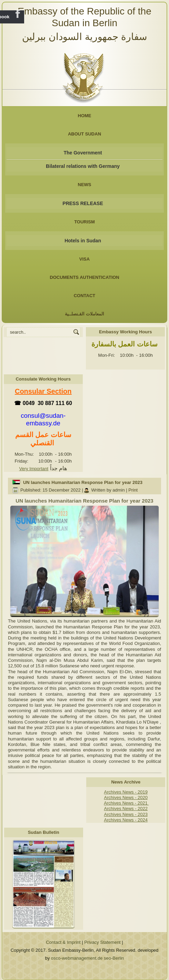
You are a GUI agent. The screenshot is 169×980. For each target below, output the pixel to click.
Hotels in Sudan (83, 241)
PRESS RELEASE (83, 203)
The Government (83, 153)
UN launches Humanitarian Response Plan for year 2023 (83, 482)
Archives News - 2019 (126, 792)
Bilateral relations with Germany (83, 166)
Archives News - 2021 (126, 803)
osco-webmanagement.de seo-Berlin (88, 958)
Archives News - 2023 (126, 814)
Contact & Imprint (63, 942)
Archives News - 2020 (126, 797)
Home (85, 116)
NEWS (85, 185)
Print (133, 490)
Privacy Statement (102, 942)
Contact (85, 296)
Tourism (84, 222)
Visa (84, 259)
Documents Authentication (84, 277)
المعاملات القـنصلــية (84, 314)
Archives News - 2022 (126, 809)
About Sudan (84, 134)
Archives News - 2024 (126, 820)
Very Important (34, 469)
